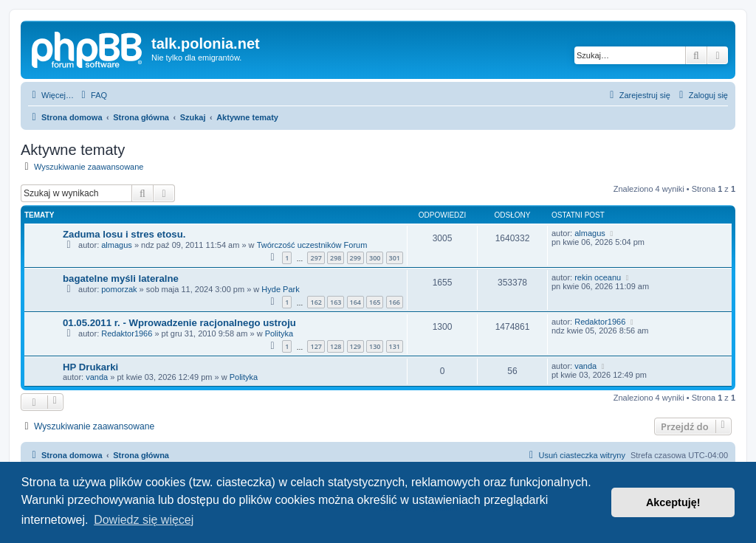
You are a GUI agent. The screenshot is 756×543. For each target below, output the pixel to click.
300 (375, 258)
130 (375, 346)
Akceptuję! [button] (673, 502)
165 (375, 302)
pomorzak (119, 289)
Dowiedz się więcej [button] (144, 520)
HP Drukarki (90, 367)
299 (355, 258)
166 (395, 302)
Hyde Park (280, 289)
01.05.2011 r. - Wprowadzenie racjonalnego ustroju (179, 323)
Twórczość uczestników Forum (312, 245)
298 (336, 258)
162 (316, 302)
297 (316, 258)
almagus (117, 245)
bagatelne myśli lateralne (121, 279)
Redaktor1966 (127, 333)
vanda (97, 377)
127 (316, 346)
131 (395, 346)
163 (336, 302)
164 (355, 302)
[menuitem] (92, 95)
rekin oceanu (598, 277)
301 (395, 258)
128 (336, 346)
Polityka (279, 333)
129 (355, 346)
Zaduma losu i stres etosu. (124, 234)
